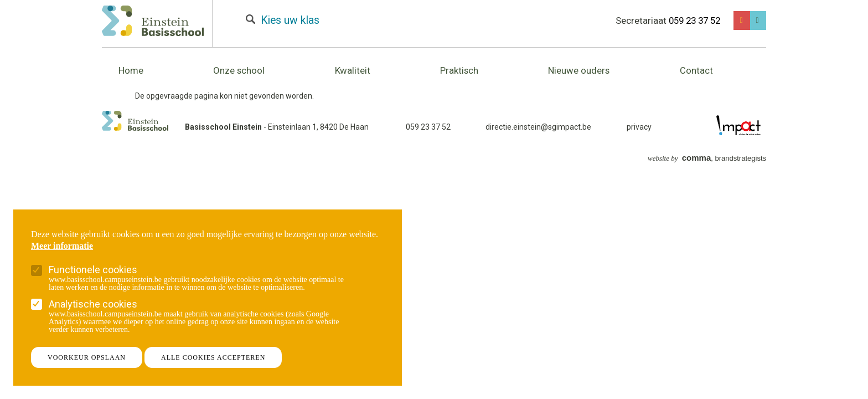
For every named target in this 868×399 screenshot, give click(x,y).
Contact (696, 70)
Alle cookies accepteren (213, 357)
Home (131, 70)
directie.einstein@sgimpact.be (538, 127)
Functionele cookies (93, 270)
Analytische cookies (93, 304)
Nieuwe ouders (579, 70)
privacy (639, 127)
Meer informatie (62, 246)
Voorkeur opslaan (87, 357)
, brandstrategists (707, 158)
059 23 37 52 (694, 21)
